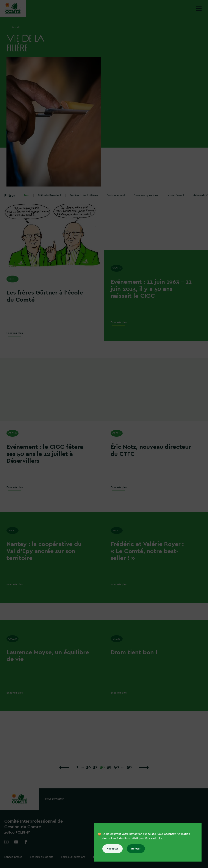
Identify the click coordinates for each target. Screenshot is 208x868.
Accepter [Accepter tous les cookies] (113, 849)
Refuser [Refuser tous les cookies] (136, 849)
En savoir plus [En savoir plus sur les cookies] (154, 838)
